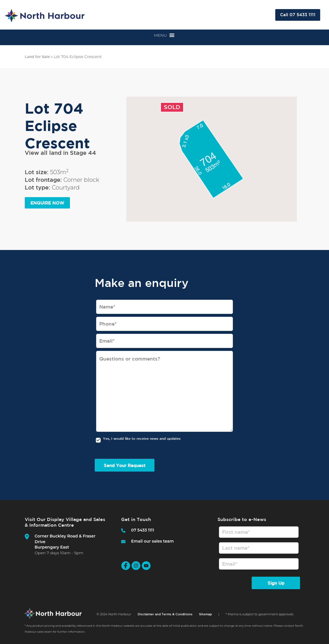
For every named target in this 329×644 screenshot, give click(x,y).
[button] (160, 35)
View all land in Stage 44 (60, 153)
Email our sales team (152, 541)
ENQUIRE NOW (47, 203)
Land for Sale (37, 57)
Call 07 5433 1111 (298, 15)
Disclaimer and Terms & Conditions (165, 616)
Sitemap (205, 616)
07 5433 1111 (143, 530)
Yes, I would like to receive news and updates (142, 438)
